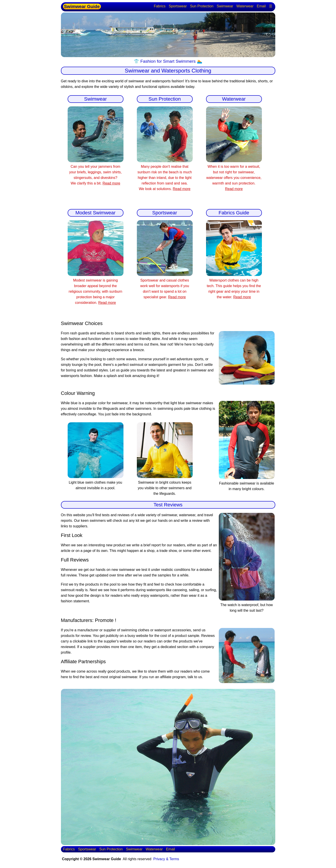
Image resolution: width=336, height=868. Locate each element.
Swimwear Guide (82, 6)
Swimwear (225, 6)
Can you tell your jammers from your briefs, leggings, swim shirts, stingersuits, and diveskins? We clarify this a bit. (96, 172)
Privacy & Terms (166, 859)
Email (261, 6)
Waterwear (245, 6)
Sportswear (178, 6)
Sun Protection (202, 6)
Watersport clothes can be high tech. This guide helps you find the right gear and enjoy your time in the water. (234, 286)
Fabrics (160, 6)
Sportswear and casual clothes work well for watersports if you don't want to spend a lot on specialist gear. (165, 286)
